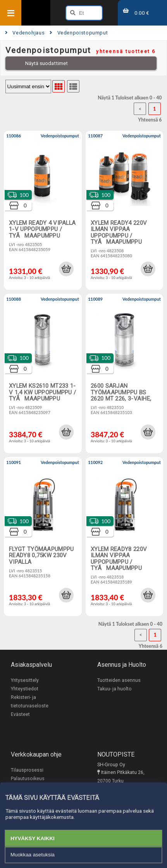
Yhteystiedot (25, 689)
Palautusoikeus (28, 779)
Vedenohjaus (25, 33)
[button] (66, 269)
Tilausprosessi (27, 770)
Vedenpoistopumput (79, 33)
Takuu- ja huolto (114, 689)
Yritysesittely (25, 680)
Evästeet (20, 714)
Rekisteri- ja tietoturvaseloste (30, 702)
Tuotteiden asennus (119, 680)
